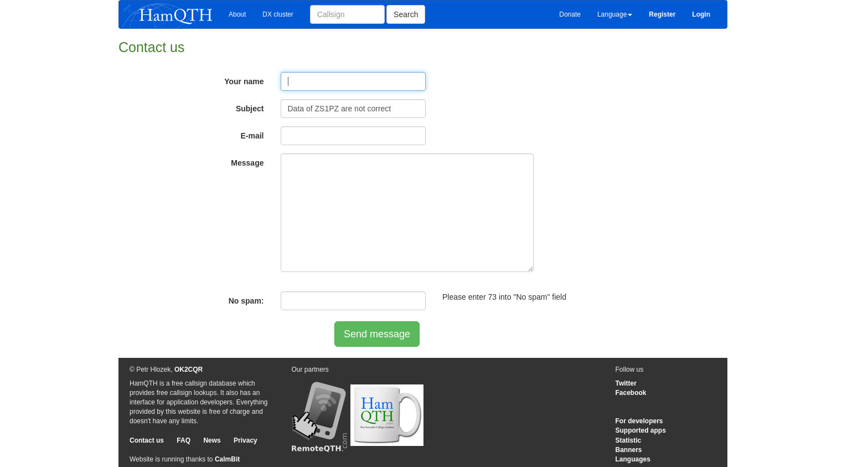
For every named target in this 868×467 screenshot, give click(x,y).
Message (247, 163)
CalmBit (227, 459)
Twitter (626, 383)
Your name (244, 81)
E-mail (252, 136)
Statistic (629, 440)
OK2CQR (188, 370)
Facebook (631, 393)
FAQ (184, 440)
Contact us (147, 440)
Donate (570, 14)
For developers (639, 421)
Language (615, 14)
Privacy (246, 440)
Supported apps (641, 430)
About (237, 14)
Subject (250, 109)
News (212, 440)
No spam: (246, 301)
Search (406, 14)
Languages (633, 459)
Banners (629, 450)
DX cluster (278, 14)
